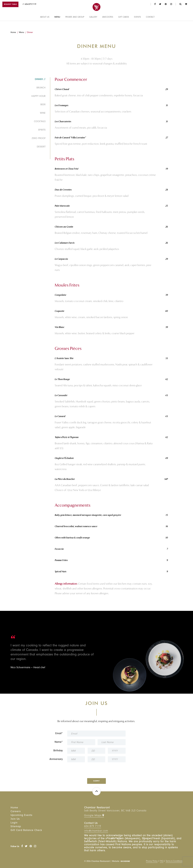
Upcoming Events (21, 815)
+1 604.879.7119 (29, 5)
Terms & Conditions (174, 861)
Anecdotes (108, 25)
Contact (150, 25)
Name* (59, 742)
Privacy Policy (152, 861)
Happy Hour (38, 96)
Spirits (42, 130)
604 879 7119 (93, 826)
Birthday (58, 751)
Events (137, 25)
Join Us (15, 819)
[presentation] (96, 769)
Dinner (30, 33)
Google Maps (94, 816)
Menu (57, 25)
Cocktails (40, 122)
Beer (43, 105)
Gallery (93, 25)
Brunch (41, 88)
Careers (16, 812)
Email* (59, 734)
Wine (43, 113)
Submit (96, 781)
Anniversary (56, 759)
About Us (45, 25)
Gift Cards (124, 25)
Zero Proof (39, 139)
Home (13, 33)
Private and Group (75, 25)
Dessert (41, 147)
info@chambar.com (96, 831)
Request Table (10, 5)
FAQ (162, 861)
